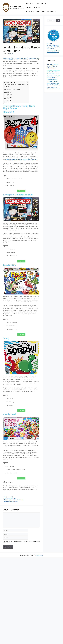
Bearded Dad (16, 7)
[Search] (58, 20)
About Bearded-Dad (51, 11)
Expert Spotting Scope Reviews (34, 7)
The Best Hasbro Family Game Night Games (16, 85)
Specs (11, 88)
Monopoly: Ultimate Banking (13, 90)
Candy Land (8, 99)
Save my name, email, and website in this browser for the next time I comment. (22, 542)
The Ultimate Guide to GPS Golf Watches (35, 11)
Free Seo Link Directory (53, 45)
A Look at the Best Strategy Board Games (14, 500)
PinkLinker (50, 43)
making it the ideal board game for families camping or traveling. (21, 160)
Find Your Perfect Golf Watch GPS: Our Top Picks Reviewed (53, 66)
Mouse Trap (8, 93)
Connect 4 (8, 86)
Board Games (30, 3)
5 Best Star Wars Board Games (11, 501)
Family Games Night (9, 497)
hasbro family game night (10, 498)
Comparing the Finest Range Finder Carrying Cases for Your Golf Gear (53, 83)
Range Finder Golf (42, 3)
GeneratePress (39, 555)
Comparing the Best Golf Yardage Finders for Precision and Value (53, 77)
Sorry (7, 96)
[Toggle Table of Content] (26, 83)
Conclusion (8, 102)
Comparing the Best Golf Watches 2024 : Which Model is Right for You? (53, 72)
